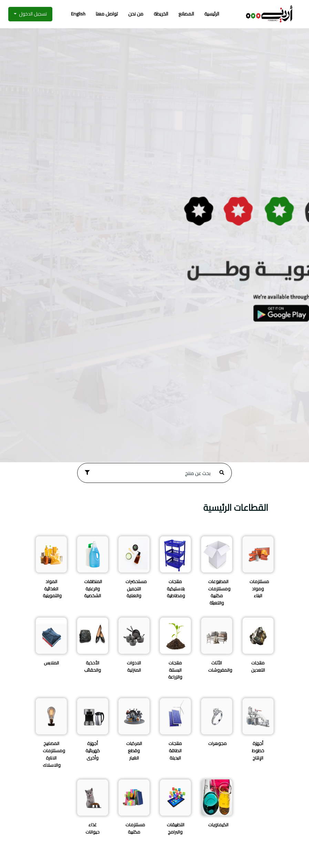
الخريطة (161, 14)
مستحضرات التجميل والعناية (136, 589)
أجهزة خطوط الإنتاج (258, 751)
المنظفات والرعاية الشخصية (93, 589)
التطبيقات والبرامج (176, 828)
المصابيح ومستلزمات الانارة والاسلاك (54, 754)
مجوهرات (217, 743)
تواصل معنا (107, 14)
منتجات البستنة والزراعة (175, 670)
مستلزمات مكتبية (135, 828)
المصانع (186, 14)
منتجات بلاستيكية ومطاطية (176, 589)
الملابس (51, 663)
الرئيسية (212, 14)
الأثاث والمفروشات (220, 666)
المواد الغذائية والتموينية (52, 589)
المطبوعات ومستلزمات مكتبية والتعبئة (219, 592)
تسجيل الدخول (32, 14)
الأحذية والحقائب (92, 666)
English (78, 14)
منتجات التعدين (258, 666)
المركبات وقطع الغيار (134, 751)
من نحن (136, 14)
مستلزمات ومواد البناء (259, 589)
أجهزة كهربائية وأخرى (93, 751)
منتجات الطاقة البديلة (175, 751)
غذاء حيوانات (92, 828)
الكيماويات (218, 825)
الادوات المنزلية (134, 666)
